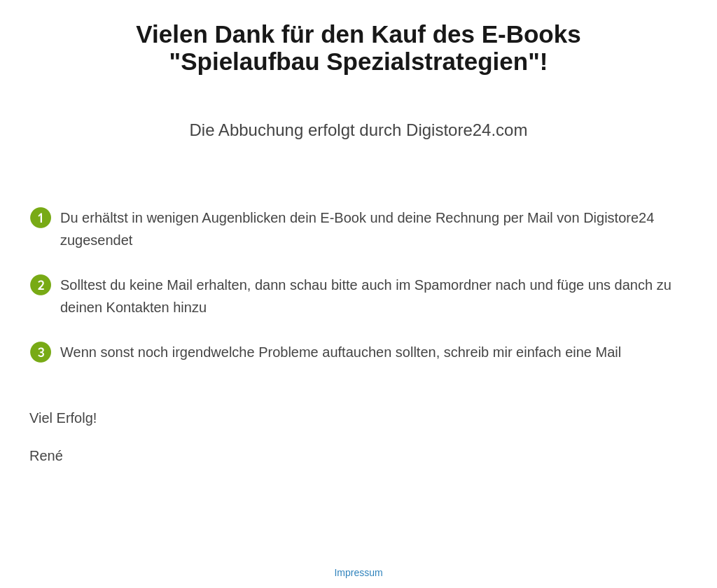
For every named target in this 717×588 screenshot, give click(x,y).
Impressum (358, 573)
